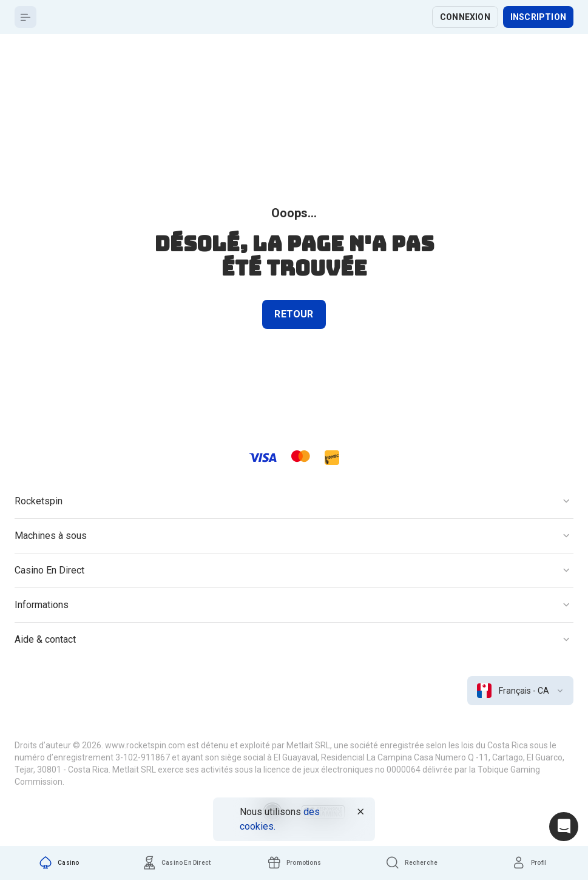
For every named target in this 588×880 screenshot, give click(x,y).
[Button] (25, 17)
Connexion (465, 17)
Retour (294, 314)
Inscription (538, 17)
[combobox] (520, 691)
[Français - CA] (520, 691)
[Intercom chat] (564, 827)
